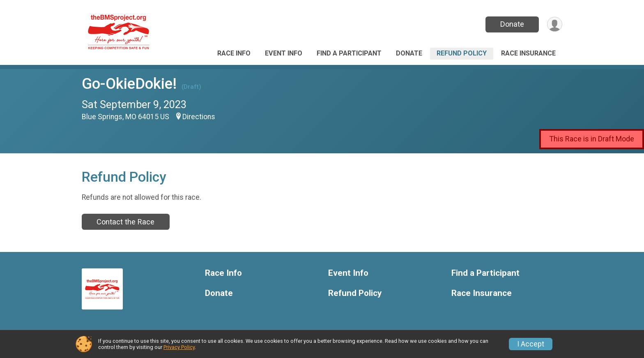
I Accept (531, 344)
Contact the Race (125, 222)
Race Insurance (528, 53)
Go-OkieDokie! (129, 84)
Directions (199, 117)
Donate (512, 24)
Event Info (284, 53)
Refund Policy (462, 53)
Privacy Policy (179, 347)
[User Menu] (555, 24)
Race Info (234, 53)
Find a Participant (349, 53)
